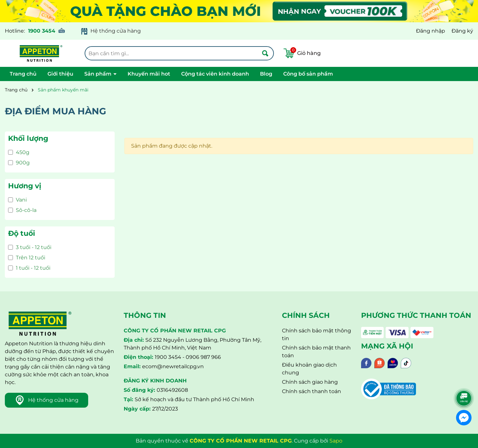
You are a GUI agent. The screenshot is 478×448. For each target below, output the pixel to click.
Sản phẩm (99, 74)
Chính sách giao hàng (310, 382)
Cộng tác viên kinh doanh (215, 74)
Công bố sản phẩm (308, 74)
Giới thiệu (60, 74)
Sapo (336, 441)
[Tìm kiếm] (265, 53)
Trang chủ (23, 74)
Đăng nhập (431, 31)
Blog (266, 74)
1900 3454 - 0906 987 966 (188, 357)
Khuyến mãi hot (149, 74)
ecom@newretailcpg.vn (173, 366)
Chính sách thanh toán (312, 391)
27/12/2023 (165, 409)
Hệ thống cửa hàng (116, 31)
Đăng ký (462, 31)
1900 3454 (42, 31)
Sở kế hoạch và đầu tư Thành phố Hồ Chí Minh (194, 399)
